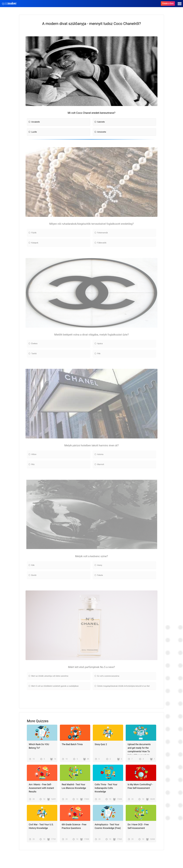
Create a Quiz (168, 3)
